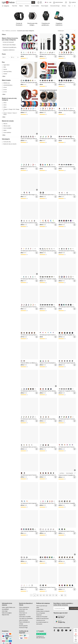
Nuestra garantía (23, 626)
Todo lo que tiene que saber (42, 607)
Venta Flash (15, 6)
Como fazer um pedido (25, 617)
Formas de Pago (23, 627)
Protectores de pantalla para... (10, 47)
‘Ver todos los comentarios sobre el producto (26, 619)
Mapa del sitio (6, 615)
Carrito (76, 630)
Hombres (27, 6)
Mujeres (21, 6)
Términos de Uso (41, 620)
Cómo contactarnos (24, 607)
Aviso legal (5, 611)
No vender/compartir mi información (42, 623)
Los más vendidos (35, 6)
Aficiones (64, 6)
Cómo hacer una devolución (23, 610)
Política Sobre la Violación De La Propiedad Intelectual (43, 613)
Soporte (76, 641)
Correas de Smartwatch (8, 42)
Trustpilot (40, 631)
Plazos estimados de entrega (24, 623)
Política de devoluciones (42, 618)
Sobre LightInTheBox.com (9, 607)
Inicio (4, 31)
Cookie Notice (40, 609)
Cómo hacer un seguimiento (23, 614)
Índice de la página (7, 613)
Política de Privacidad (42, 617)
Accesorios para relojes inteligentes (26, 31)
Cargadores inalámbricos (9, 50)
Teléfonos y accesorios (11, 31)
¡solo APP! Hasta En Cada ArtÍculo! (41, 2)
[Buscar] (24, 2)
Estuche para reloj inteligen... (10, 45)
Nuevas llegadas (45, 6)
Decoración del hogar (55, 6)
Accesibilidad (5, 609)
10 (62, 595)
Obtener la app (76, 636)
